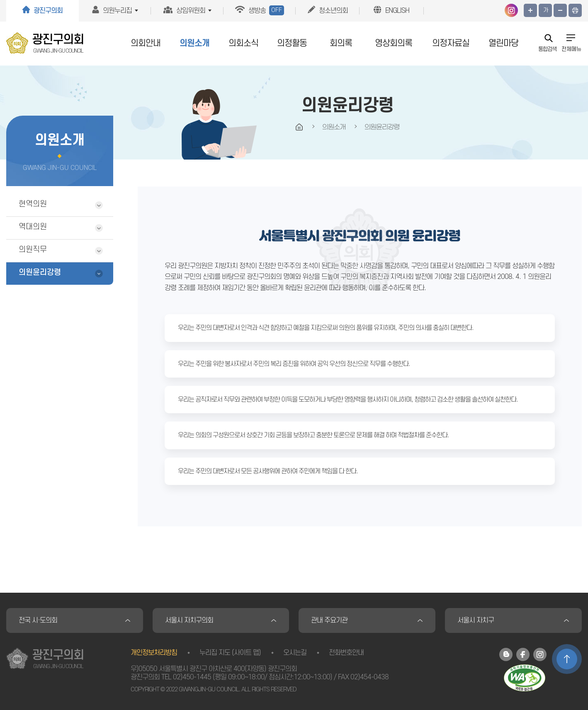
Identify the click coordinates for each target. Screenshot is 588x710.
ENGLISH (397, 11)
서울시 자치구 (476, 620)
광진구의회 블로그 (506, 654)
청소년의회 (333, 11)
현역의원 (33, 204)
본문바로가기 (0, 0)
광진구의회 (48, 11)
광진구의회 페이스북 (523, 654)
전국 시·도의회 (38, 620)
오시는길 (295, 653)
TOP (567, 659)
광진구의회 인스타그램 (511, 10)
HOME (299, 127)
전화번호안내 (346, 653)
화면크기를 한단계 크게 (530, 10)
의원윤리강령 (40, 273)
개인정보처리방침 (154, 653)
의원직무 (33, 250)
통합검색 (547, 49)
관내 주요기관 (329, 620)
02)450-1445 (192, 677)
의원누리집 (117, 11)
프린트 (575, 10)
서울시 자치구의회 (189, 620)
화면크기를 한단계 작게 (560, 10)
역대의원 (33, 227)
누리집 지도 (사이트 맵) (230, 653)
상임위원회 (191, 11)
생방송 (266, 10)
